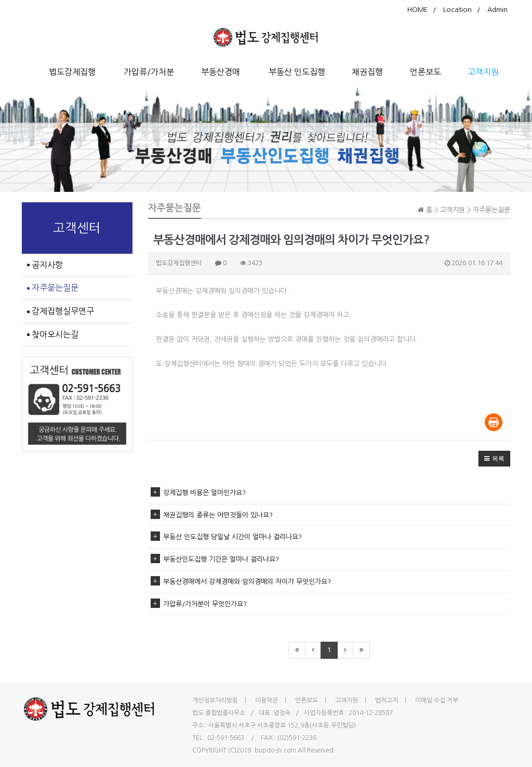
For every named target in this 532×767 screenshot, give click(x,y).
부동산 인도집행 (297, 72)
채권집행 (367, 72)
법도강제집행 (72, 72)
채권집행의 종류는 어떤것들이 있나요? (212, 515)
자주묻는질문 (53, 288)
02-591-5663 (226, 738)
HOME (417, 10)
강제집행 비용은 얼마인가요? (198, 493)
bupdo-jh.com (275, 750)
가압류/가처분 (149, 72)
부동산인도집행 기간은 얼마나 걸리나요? (215, 559)
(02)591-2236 (297, 738)
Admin (497, 10)
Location (457, 10)
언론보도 (425, 72)
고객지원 (483, 72)
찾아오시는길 (53, 334)
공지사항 (45, 265)
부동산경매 (221, 72)
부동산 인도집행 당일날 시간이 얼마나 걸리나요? (226, 537)
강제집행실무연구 (61, 311)
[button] (494, 459)
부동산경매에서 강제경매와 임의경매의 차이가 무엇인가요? (241, 582)
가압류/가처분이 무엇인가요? (199, 604)
